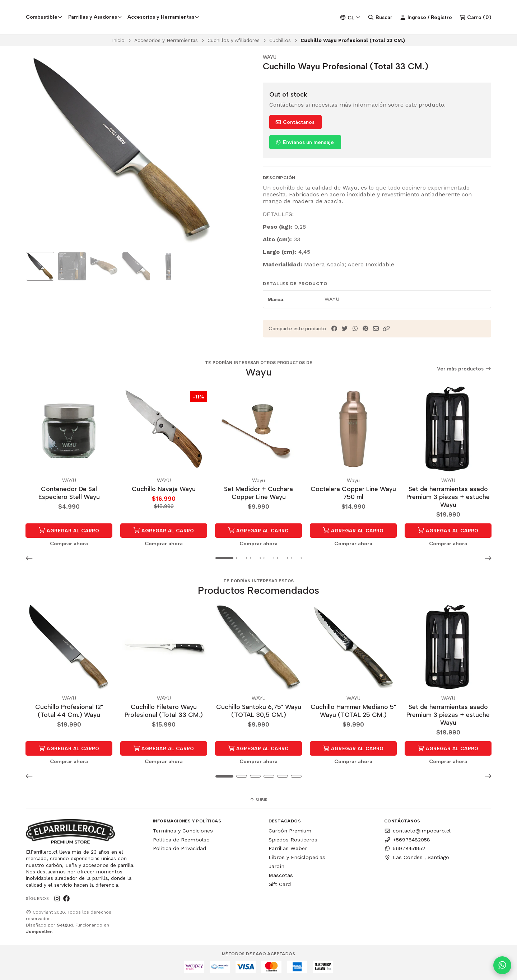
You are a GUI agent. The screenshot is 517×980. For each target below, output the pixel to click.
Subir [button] (258, 800)
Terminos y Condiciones (183, 831)
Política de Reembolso (181, 840)
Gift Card (280, 884)
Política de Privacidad (180, 849)
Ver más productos (464, 370)
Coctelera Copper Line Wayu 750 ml (353, 494)
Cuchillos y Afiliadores (234, 42)
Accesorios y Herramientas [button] (163, 18)
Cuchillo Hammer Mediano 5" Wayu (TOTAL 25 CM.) (353, 711)
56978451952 (405, 849)
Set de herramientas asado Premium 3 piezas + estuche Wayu (448, 498)
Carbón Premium (290, 831)
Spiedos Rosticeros (293, 840)
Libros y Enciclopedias (297, 858)
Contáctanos (295, 124)
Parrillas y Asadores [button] (95, 18)
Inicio (118, 42)
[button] (386, 330)
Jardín (276, 867)
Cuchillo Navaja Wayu (164, 490)
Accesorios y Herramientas (166, 42)
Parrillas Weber (288, 849)
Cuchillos (280, 42)
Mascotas (281, 876)
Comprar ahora (69, 544)
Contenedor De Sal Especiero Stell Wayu (69, 494)
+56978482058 (407, 840)
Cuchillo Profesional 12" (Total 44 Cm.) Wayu (69, 711)
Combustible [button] (44, 18)
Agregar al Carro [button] (69, 531)
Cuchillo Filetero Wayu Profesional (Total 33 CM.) (164, 711)
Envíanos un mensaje (304, 144)
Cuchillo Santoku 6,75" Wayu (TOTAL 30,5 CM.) (259, 711)
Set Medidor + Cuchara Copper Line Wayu (258, 494)
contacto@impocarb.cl (417, 831)
